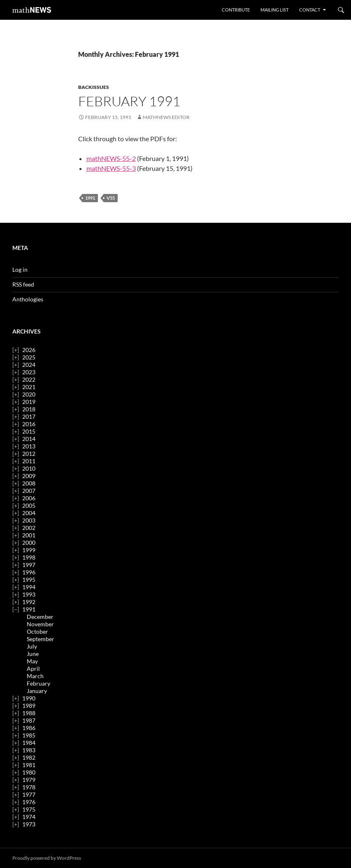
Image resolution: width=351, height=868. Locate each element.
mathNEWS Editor (166, 117)
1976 (29, 802)
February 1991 (129, 101)
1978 (29, 787)
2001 (29, 535)
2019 (29, 402)
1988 (29, 713)
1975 (29, 809)
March (35, 676)
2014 (29, 439)
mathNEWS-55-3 (111, 168)
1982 (29, 757)
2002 (29, 528)
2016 (29, 424)
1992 (29, 602)
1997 (29, 565)
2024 (29, 365)
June (33, 654)
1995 (29, 580)
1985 (29, 735)
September (41, 639)
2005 (29, 505)
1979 (29, 780)
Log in (20, 269)
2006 (29, 498)
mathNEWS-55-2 (111, 158)
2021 (29, 387)
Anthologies (28, 299)
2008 (29, 483)
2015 (29, 431)
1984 (29, 743)
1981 (29, 765)
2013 (29, 446)
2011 (29, 461)
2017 (29, 416)
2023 (29, 372)
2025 (29, 357)
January (37, 691)
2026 (29, 350)
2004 (29, 513)
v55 (111, 198)
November (40, 624)
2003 (29, 520)
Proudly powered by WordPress (47, 858)
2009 (29, 476)
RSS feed (23, 284)
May (32, 661)
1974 (29, 817)
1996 (29, 572)
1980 (29, 772)
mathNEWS (32, 10)
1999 (29, 550)
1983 (29, 750)
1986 (29, 728)
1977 (29, 794)
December (40, 617)
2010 (29, 468)
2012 (29, 454)
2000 (29, 542)
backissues (94, 87)
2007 (29, 491)
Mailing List (274, 10)
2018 (29, 409)
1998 (29, 557)
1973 (29, 824)
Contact (310, 10)
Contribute (236, 10)
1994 (29, 587)
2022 (29, 379)
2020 (29, 394)
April (33, 668)
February (38, 683)
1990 (29, 698)
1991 (90, 198)
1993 (29, 594)
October (37, 631)
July (32, 646)
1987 (29, 720)
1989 (29, 706)
